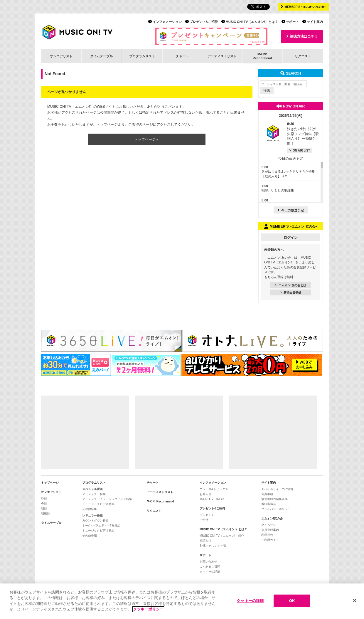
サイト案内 (315, 22)
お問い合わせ (208, 562)
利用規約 (267, 535)
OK (292, 601)
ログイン (291, 238)
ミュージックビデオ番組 (98, 530)
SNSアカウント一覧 (213, 546)
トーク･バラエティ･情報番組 (101, 525)
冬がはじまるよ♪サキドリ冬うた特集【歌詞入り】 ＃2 (288, 172)
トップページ (50, 483)
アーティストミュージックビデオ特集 (107, 499)
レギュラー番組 (92, 515)
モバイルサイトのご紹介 (277, 489)
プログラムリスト (142, 56)
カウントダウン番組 (95, 520)
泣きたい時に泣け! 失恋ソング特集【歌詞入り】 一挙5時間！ (303, 134)
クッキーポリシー (148, 609)
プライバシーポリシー (276, 509)
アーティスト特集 (94, 494)
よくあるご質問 (210, 567)
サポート (292, 22)
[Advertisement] (85, 432)
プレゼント (207, 515)
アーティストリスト (222, 56)
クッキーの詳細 (210, 572)
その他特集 (90, 509)
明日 (44, 508)
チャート (182, 56)
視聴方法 (205, 541)
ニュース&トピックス (214, 489)
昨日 (44, 498)
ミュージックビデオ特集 (98, 504)
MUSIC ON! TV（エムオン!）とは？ (252, 22)
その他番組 (90, 535)
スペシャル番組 (92, 489)
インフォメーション (167, 22)
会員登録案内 (270, 530)
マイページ (269, 525)
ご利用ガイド (270, 540)
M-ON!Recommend (262, 56)
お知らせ (205, 494)
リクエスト (303, 56)
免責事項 (267, 494)
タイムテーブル (101, 56)
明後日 (45, 513)
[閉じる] (355, 601)
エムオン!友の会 (272, 518)
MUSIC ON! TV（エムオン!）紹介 (222, 536)
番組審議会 (269, 504)
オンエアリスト (61, 56)
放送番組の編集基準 (274, 499)
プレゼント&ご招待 (204, 22)
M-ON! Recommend (160, 501)
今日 (44, 503)
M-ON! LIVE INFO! (212, 499)
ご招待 (204, 520)
